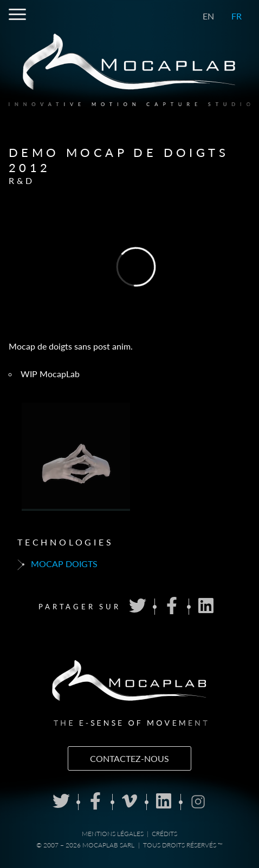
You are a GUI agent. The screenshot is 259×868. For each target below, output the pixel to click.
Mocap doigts (57, 564)
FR (237, 16)
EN (208, 16)
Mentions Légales (113, 834)
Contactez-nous (129, 758)
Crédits (164, 834)
